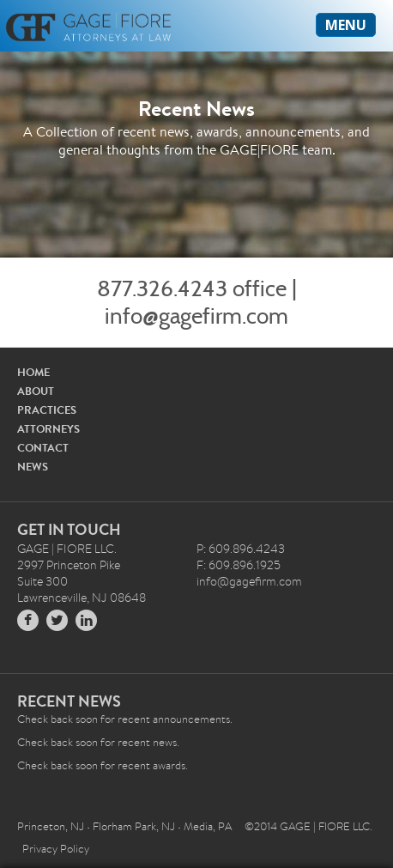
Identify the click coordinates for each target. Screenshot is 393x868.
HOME (33, 372)
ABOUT (36, 391)
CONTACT (43, 448)
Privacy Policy (56, 849)
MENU (346, 25)
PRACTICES (47, 410)
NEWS (33, 467)
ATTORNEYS (48, 429)
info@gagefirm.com (196, 316)
